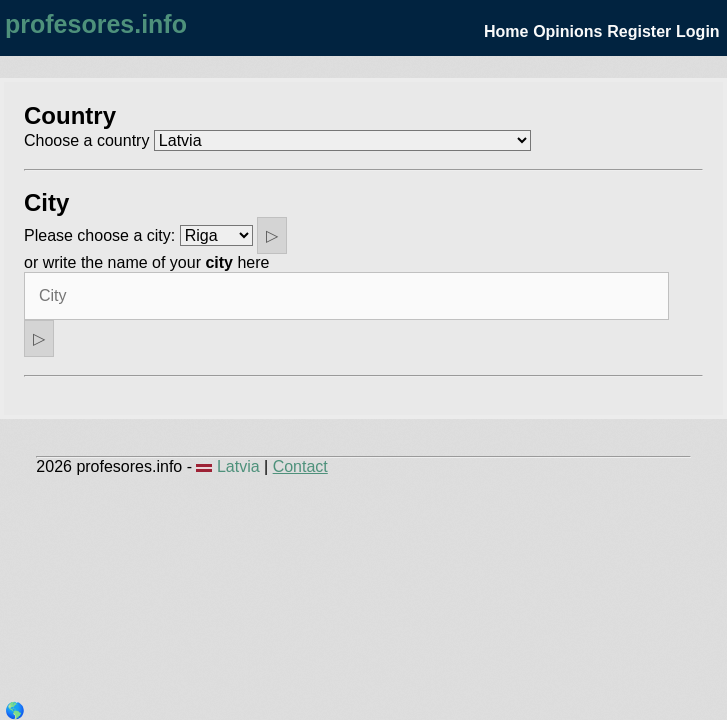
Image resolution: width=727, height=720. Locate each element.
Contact (300, 466)
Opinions (567, 31)
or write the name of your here (146, 262)
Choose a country (86, 140)
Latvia (230, 466)
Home (506, 31)
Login (698, 31)
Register (639, 31)
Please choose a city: (99, 235)
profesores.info (96, 24)
